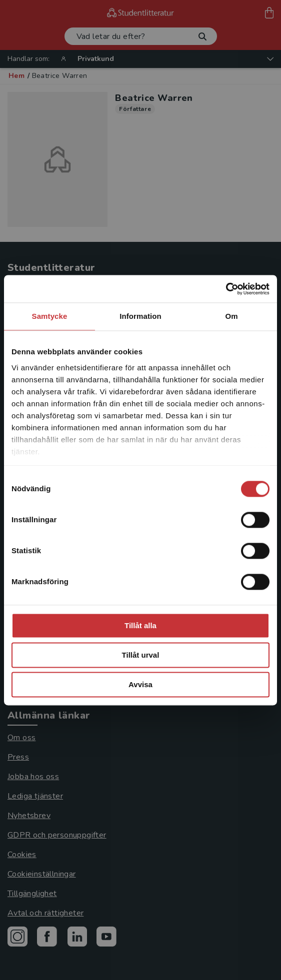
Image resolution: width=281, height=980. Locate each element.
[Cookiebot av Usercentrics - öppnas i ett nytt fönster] (226, 289)
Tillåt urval (141, 655)
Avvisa (140, 684)
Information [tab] (140, 316)
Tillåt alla (140, 625)
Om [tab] (231, 316)
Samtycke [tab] (50, 316)
